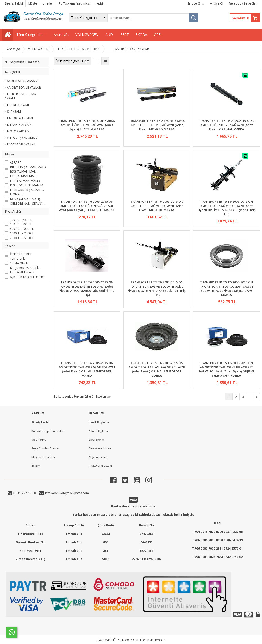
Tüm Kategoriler (30, 35)
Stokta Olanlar (20, 263)
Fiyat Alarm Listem (100, 466)
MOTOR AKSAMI (17, 131)
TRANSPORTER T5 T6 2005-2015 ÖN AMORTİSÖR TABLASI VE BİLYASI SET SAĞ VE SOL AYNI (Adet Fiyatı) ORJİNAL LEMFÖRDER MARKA (226, 369)
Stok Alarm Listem (100, 448)
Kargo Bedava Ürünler (25, 268)
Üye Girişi (196, 3)
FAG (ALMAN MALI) (24, 176)
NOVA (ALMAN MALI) (25, 199)
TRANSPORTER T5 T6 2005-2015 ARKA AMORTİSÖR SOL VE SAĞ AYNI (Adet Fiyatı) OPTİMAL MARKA (227, 125)
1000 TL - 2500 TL (23, 233)
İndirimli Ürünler (21, 254)
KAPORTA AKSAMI (19, 118)
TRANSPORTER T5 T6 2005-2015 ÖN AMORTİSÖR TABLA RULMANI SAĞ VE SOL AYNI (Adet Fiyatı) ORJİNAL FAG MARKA (226, 289)
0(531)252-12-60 (24, 493)
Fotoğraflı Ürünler (22, 272)
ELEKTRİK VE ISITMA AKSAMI (20, 96)
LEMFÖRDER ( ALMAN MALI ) (28, 190)
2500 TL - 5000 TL (23, 238)
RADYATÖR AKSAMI (20, 144)
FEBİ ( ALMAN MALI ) (25, 181)
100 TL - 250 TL (21, 220)
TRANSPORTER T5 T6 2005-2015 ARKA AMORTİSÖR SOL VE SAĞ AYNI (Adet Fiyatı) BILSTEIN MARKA (87, 125)
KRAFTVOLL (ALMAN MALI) (28, 185)
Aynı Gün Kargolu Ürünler (27, 277)
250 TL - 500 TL (21, 224)
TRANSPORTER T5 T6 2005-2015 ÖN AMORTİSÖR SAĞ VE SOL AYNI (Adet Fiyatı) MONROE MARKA (157, 206)
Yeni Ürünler (18, 259)
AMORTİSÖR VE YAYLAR (23, 87)
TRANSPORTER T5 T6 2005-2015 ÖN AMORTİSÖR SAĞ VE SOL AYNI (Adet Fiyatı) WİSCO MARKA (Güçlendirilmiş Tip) (87, 289)
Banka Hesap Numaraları (48, 431)
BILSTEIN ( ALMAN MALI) (28, 167)
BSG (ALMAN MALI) (24, 171)
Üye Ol (216, 3)
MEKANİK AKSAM (18, 124)
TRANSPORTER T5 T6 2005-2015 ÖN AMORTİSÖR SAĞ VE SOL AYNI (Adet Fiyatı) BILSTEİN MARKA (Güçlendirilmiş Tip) (157, 289)
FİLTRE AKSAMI (17, 105)
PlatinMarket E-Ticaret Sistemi (119, 640)
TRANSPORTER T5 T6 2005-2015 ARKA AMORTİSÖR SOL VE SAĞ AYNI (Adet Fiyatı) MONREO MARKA (157, 125)
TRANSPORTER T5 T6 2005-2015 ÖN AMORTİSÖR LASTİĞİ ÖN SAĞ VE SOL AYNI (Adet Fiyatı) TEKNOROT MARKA (87, 206)
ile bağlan (243, 3)
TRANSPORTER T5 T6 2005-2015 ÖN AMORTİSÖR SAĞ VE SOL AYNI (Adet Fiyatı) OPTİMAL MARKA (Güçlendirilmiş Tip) (227, 208)
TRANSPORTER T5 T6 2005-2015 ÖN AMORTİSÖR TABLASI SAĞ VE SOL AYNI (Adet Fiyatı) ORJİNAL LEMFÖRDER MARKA (87, 369)
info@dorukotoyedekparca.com (67, 493)
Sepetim (242, 18)
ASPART (16, 162)
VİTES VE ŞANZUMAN (21, 138)
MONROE (17, 194)
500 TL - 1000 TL (22, 229)
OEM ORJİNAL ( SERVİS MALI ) (28, 203)
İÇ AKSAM (13, 111)
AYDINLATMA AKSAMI (21, 81)
